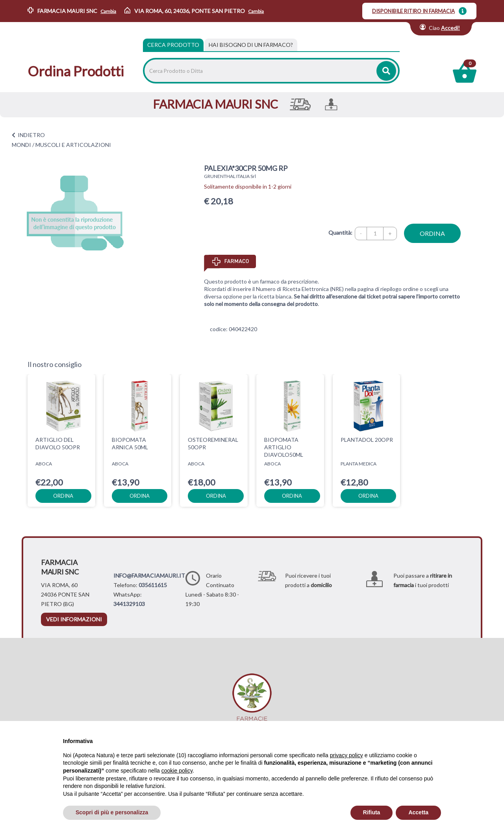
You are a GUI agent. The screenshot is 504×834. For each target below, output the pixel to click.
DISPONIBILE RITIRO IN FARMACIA (413, 11)
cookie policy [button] (177, 771)
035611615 (153, 585)
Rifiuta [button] (372, 812)
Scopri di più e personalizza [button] (112, 812)
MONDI (21, 145)
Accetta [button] (418, 812)
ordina (432, 233)
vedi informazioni (74, 619)
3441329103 (129, 604)
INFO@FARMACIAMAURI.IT (149, 575)
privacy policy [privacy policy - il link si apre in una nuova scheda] (346, 755)
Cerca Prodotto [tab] (173, 45)
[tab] (251, 45)
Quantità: (340, 233)
